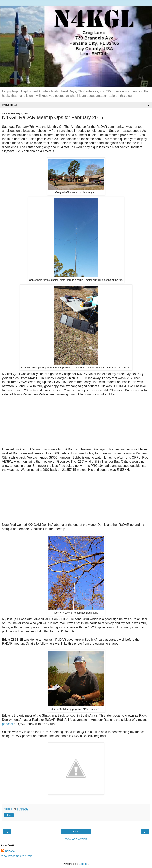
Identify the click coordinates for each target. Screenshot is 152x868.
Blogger (84, 864)
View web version (76, 839)
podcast (7, 724)
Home (76, 832)
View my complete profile (17, 856)
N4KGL (10, 851)
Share (9, 815)
